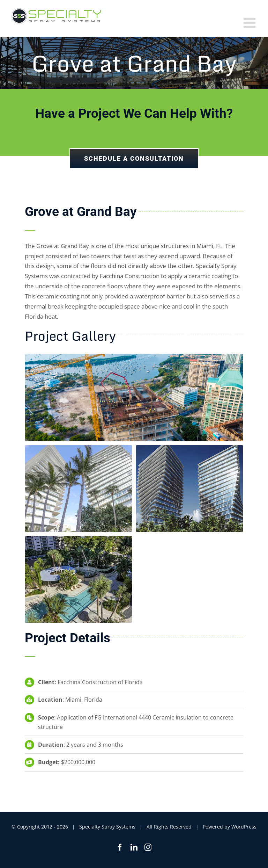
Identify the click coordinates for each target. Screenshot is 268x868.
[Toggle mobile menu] (251, 23)
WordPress (244, 827)
